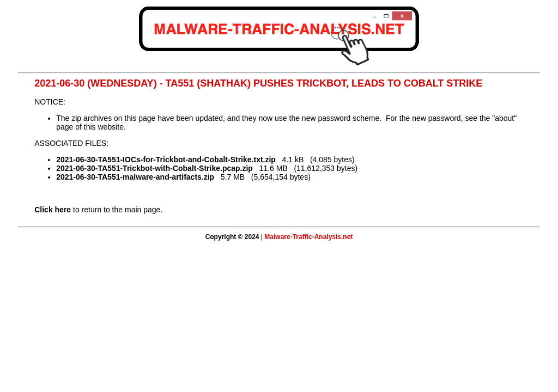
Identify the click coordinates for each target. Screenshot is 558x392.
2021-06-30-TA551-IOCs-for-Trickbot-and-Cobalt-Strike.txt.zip (166, 160)
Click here (53, 210)
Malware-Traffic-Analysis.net (308, 237)
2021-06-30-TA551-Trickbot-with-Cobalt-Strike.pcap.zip (154, 168)
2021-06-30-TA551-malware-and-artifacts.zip (135, 177)
